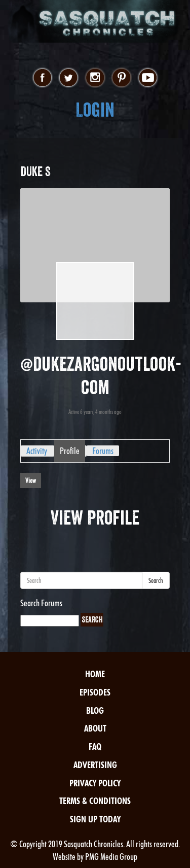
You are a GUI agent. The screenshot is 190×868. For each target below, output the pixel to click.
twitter (69, 78)
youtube (148, 78)
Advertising (95, 765)
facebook (42, 78)
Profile (70, 451)
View (31, 480)
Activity (37, 451)
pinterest (121, 78)
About (95, 728)
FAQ (95, 747)
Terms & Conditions (95, 801)
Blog (95, 710)
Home (95, 674)
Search (156, 580)
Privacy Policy (95, 783)
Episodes (95, 692)
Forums (103, 451)
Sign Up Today (95, 819)
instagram (95, 78)
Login (95, 110)
